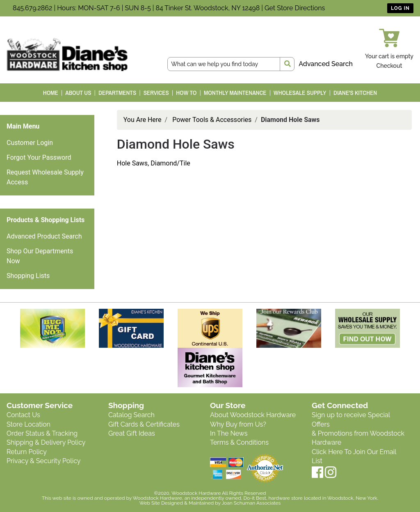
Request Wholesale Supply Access (45, 177)
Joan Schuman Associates (251, 503)
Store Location (29, 424)
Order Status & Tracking (42, 433)
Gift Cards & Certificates (144, 424)
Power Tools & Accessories (212, 120)
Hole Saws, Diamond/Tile (154, 163)
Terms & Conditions (239, 442)
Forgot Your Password (39, 157)
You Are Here (143, 120)
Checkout (389, 66)
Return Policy (27, 452)
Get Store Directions (295, 8)
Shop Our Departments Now (40, 256)
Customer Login (30, 143)
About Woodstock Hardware (253, 415)
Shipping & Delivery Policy (46, 442)
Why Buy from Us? (238, 424)
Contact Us (23, 415)
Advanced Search (326, 64)
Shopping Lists (28, 276)
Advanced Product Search (44, 236)
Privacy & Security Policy (43, 461)
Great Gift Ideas (132, 433)
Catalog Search (131, 415)
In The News (229, 433)
